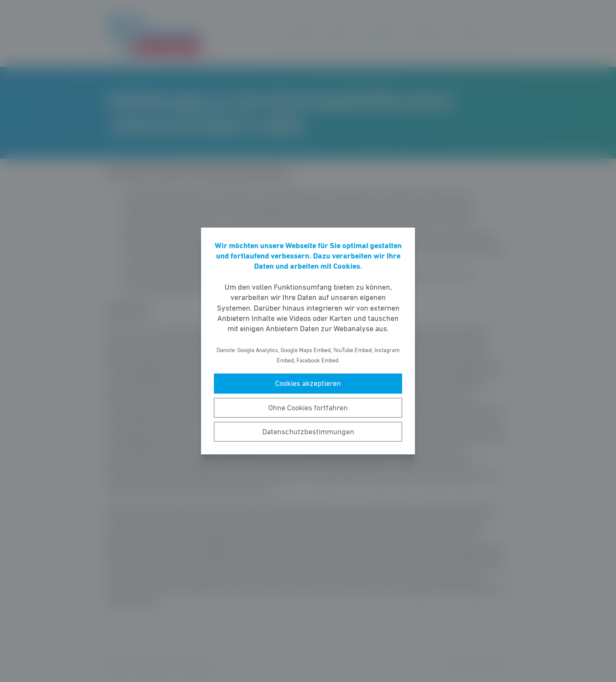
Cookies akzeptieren (308, 383)
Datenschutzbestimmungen (308, 432)
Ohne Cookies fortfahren (308, 408)
